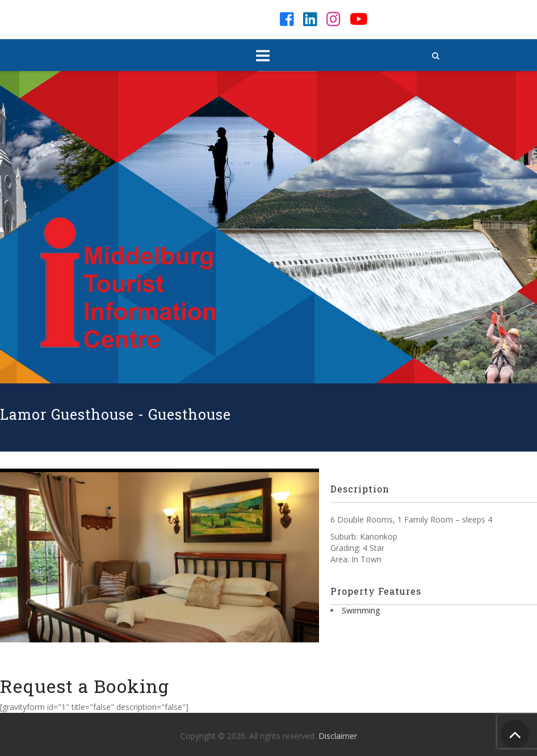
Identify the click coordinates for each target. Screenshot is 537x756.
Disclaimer (338, 736)
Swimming (361, 610)
